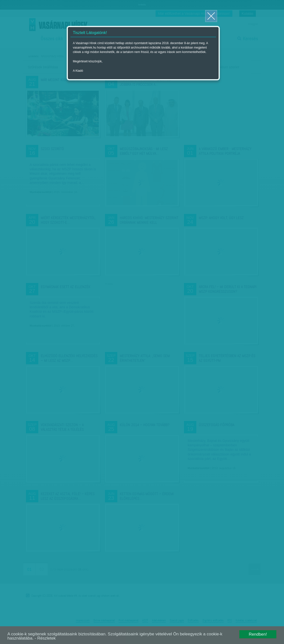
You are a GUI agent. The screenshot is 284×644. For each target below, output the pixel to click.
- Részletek (45, 638)
